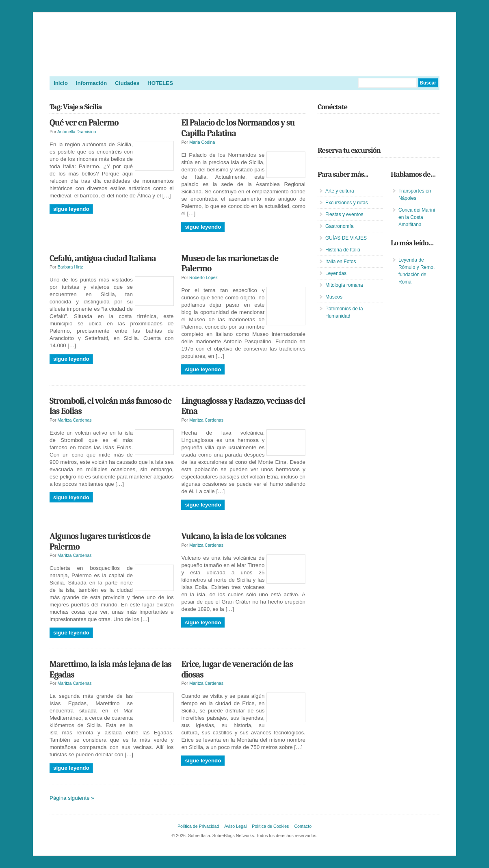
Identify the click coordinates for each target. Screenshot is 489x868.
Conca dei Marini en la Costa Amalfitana (417, 217)
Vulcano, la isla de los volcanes (234, 536)
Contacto (303, 826)
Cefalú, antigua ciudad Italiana (103, 258)
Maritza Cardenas (75, 420)
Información (91, 83)
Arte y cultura (340, 191)
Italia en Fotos (341, 262)
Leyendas (336, 273)
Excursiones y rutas (347, 203)
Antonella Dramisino (77, 132)
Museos (334, 297)
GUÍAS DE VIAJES (346, 238)
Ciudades (127, 83)
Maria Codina (202, 142)
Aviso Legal (235, 826)
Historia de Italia (343, 250)
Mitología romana (344, 285)
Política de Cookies (270, 826)
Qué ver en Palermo (84, 123)
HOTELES (160, 83)
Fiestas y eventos (344, 214)
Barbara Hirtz (70, 267)
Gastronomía (339, 226)
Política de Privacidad (198, 826)
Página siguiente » (72, 798)
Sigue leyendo (71, 209)
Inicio (61, 83)
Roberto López (203, 277)
